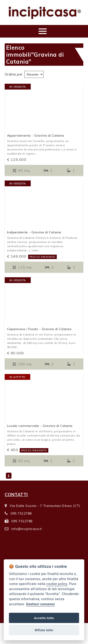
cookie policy (57, 584)
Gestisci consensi (40, 604)
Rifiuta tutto (44, 630)
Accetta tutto (44, 618)
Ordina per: (14, 74)
